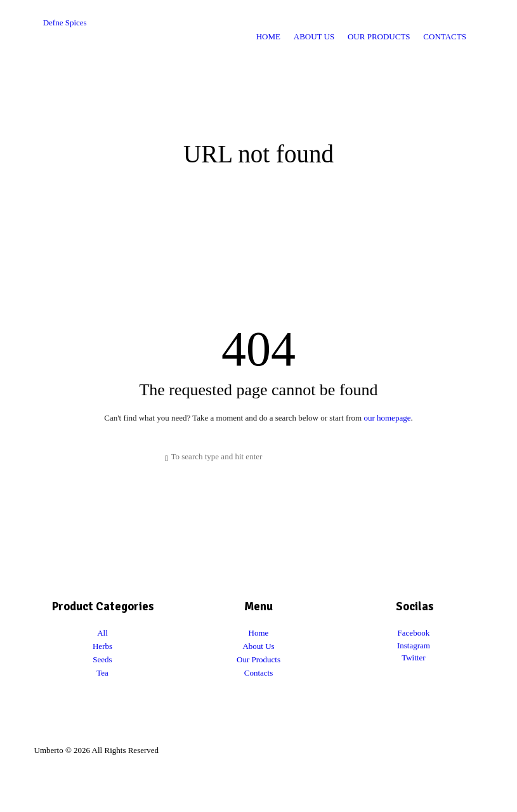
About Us (258, 646)
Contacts (259, 673)
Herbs (102, 646)
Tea (102, 673)
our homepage (387, 418)
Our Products (258, 659)
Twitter (413, 658)
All (102, 633)
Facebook (414, 633)
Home (259, 633)
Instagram (414, 645)
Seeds (102, 659)
